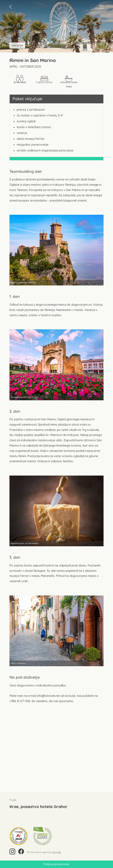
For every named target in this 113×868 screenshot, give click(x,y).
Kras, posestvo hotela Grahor (38, 807)
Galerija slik (17, 45)
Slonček (56, 852)
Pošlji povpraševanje (56, 864)
